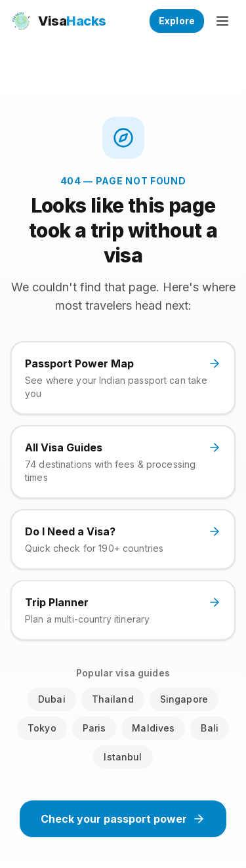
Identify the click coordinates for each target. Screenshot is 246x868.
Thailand (113, 699)
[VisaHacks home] (58, 21)
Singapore (184, 699)
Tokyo (42, 728)
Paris (94, 728)
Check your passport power (123, 819)
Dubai (52, 699)
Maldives (153, 728)
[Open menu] (222, 21)
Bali (210, 728)
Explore (177, 21)
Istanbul (123, 757)
